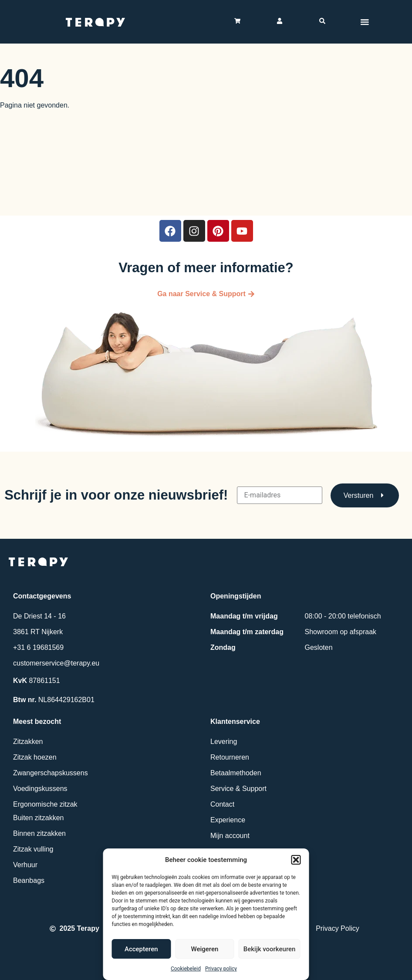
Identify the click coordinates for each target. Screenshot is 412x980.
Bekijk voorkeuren (270, 949)
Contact (222, 804)
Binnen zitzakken (39, 833)
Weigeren (204, 949)
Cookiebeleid (186, 969)
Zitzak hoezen (35, 757)
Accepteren (141, 949)
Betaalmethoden (236, 773)
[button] (296, 860)
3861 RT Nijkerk (38, 632)
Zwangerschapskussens (51, 773)
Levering (224, 742)
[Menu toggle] (365, 22)
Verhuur (25, 865)
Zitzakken (28, 742)
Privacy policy (221, 969)
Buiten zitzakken (39, 818)
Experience (228, 820)
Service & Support (238, 789)
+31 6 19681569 (38, 647)
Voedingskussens (40, 789)
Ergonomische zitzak (45, 804)
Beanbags (29, 880)
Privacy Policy (338, 928)
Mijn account (230, 836)
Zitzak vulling (33, 849)
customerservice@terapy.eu (56, 663)
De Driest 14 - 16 (39, 616)
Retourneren (230, 757)
